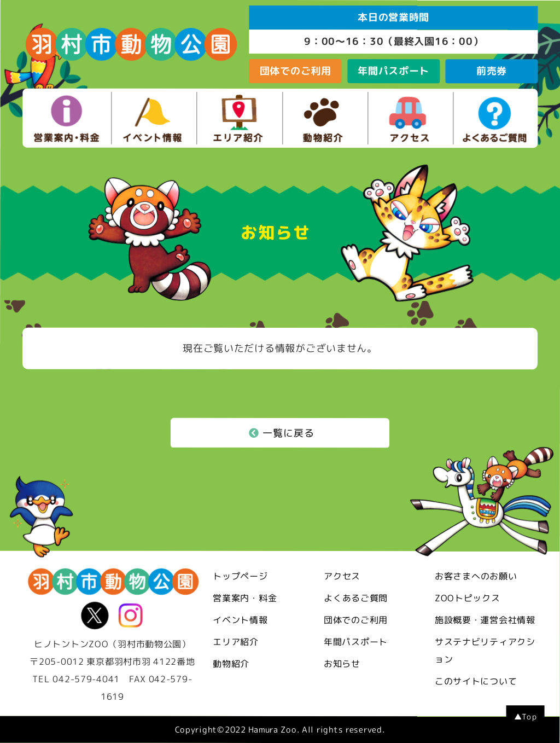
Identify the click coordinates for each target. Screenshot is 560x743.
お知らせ (342, 664)
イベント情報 (240, 620)
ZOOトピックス (468, 598)
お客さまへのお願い (476, 576)
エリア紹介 (236, 642)
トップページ (240, 576)
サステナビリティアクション (485, 651)
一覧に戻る (282, 433)
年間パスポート (393, 71)
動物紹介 (231, 664)
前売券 (492, 71)
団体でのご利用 (296, 71)
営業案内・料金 (245, 598)
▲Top (526, 716)
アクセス (342, 576)
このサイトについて (476, 681)
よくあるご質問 (356, 598)
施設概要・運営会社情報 (485, 620)
